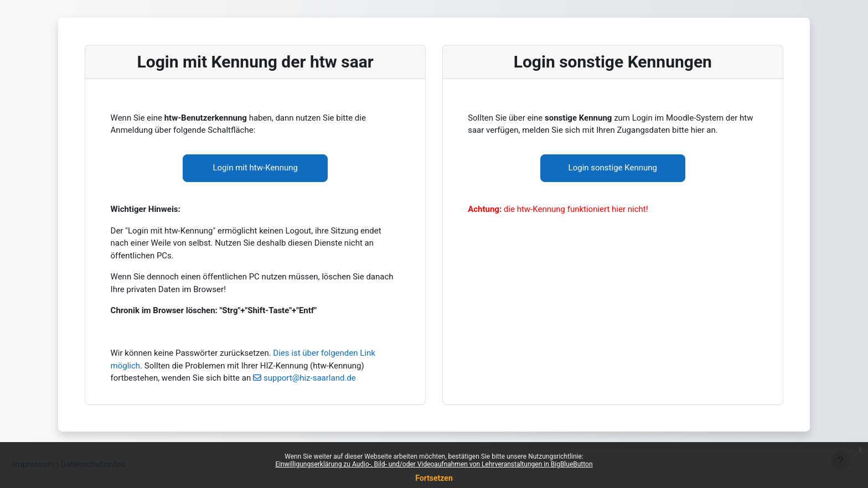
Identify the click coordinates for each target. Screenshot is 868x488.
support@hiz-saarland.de (310, 378)
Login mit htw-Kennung (255, 168)
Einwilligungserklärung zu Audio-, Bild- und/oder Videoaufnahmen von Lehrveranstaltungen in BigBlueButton (434, 464)
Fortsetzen (434, 478)
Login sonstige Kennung (613, 168)
